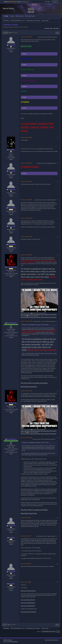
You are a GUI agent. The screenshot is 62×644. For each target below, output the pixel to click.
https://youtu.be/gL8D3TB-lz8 (28, 606)
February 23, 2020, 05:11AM (26, 218)
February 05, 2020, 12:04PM (26, 181)
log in (22, 2)
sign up (27, 2)
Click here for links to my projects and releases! (34, 383)
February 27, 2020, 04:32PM (26, 438)
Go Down (5, 33)
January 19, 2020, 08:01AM (26, 163)
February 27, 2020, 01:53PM (26, 255)
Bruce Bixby (12, 208)
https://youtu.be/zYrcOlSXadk (28, 600)
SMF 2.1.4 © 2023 (7, 642)
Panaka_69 (12, 45)
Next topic (56, 28)
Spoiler (25, 54)
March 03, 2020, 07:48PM (26, 536)
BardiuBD (12, 150)
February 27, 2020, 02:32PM (26, 321)
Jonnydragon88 (12, 267)
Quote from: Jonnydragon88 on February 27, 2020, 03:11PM (36, 442)
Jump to (38, 631)
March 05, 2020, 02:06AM (26, 564)
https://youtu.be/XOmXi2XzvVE (28, 591)
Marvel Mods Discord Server (29, 387)
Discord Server (20, 16)
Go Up (4, 625)
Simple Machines (14, 642)
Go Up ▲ (57, 640)
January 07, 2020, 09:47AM (26, 37)
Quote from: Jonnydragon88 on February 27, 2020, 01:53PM (36, 325)
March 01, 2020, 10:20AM (26, 518)
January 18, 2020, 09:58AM (26, 137)
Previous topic (48, 28)
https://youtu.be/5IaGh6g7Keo (28, 603)
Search (12, 16)
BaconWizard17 (12, 323)
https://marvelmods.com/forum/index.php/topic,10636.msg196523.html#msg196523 (39, 317)
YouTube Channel (30, 16)
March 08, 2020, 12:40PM (26, 582)
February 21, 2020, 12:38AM (26, 200)
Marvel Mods (8, 8)
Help (46, 640)
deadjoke (12, 538)
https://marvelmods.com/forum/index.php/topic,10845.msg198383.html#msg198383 (39, 315)
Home (6, 16)
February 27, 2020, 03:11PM (26, 391)
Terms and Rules (51, 640)
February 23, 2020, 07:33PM (26, 236)
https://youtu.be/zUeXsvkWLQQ (28, 612)
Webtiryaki (10, 640)
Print (57, 33)
